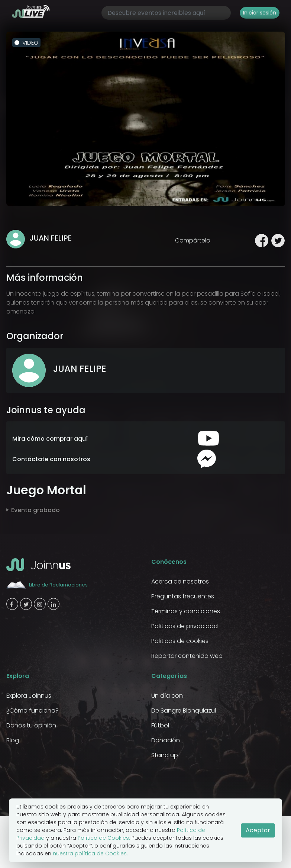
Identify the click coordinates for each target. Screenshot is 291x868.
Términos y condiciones (186, 611)
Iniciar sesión (260, 13)
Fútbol (160, 725)
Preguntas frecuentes (183, 596)
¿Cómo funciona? (33, 711)
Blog (13, 740)
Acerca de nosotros (180, 581)
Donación (166, 740)
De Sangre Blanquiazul (184, 711)
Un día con (167, 696)
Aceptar (258, 830)
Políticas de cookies (180, 641)
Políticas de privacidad (185, 626)
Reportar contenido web (187, 656)
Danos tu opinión (31, 725)
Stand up (165, 755)
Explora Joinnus (29, 696)
